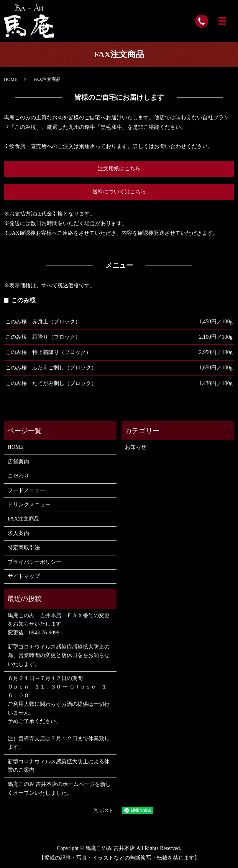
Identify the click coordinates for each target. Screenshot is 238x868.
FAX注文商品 (24, 519)
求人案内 (18, 533)
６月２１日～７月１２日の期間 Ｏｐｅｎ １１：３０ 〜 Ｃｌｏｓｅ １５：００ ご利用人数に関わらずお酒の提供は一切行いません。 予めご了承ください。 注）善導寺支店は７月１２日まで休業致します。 (59, 713)
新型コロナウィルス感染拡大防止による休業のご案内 (59, 766)
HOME (11, 79)
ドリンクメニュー (29, 505)
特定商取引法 (24, 548)
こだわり (18, 476)
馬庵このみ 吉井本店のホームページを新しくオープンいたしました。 (59, 788)
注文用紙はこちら (119, 169)
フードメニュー (26, 490)
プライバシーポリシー (34, 562)
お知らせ (136, 447)
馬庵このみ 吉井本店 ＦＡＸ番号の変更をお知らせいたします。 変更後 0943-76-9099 (59, 624)
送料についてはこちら (119, 192)
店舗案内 (18, 462)
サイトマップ (24, 576)
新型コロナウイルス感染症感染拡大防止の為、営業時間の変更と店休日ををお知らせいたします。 (59, 656)
